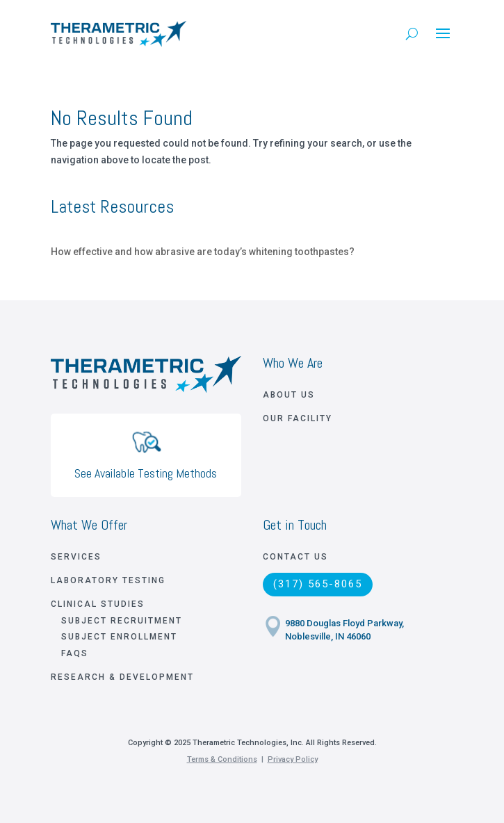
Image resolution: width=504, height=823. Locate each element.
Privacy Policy (293, 759)
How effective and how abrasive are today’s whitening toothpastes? (203, 252)
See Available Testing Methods (146, 473)
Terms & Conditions (222, 759)
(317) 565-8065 (318, 584)
